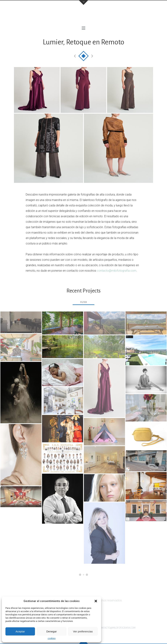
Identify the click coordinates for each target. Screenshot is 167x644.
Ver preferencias (83, 631)
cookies (52, 638)
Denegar (52, 631)
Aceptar (20, 631)
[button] (96, 601)
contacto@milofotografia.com (117, 271)
